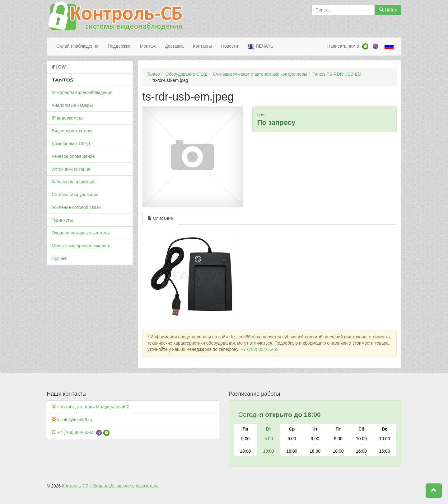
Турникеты (62, 220)
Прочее (59, 258)
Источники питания (71, 169)
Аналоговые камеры (72, 105)
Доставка (174, 46)
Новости (230, 46)
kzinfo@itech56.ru (75, 420)
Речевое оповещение (73, 156)
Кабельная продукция (74, 182)
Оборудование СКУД (187, 74)
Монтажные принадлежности (81, 246)
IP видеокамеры (68, 118)
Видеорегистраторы (72, 131)
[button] (434, 491)
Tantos (154, 74)
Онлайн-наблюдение (77, 46)
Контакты (202, 46)
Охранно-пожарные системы (81, 233)
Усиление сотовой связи (76, 207)
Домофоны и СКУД (71, 144)
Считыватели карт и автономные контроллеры (260, 74)
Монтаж (148, 46)
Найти (388, 10)
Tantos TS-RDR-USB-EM (337, 74)
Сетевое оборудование (75, 195)
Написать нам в (343, 46)
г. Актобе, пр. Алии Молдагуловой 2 (93, 407)
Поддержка (119, 46)
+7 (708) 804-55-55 (259, 349)
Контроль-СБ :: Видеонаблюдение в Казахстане (110, 486)
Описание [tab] (160, 218)
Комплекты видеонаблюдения (82, 92)
